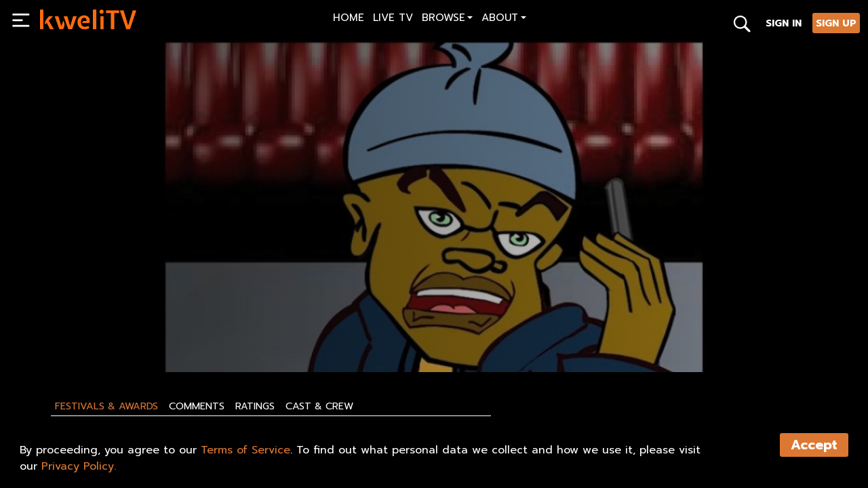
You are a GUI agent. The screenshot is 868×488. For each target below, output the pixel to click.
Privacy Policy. (79, 466)
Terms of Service (245, 450)
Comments (197, 406)
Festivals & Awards (106, 406)
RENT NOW (170, 330)
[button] (447, 19)
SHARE (236, 330)
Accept (814, 445)
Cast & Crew (319, 406)
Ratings (255, 406)
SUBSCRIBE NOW (82, 330)
